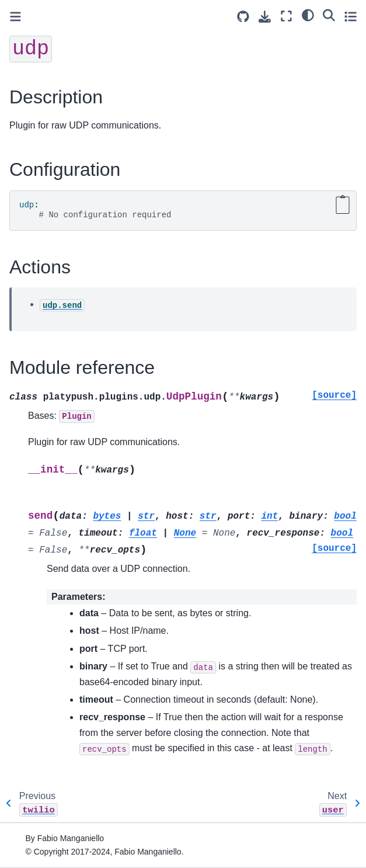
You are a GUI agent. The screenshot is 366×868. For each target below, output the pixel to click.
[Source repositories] (243, 17)
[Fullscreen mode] (286, 16)
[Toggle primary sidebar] (15, 17)
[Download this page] (265, 17)
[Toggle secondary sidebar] (351, 16)
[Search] (329, 15)
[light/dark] (308, 15)
